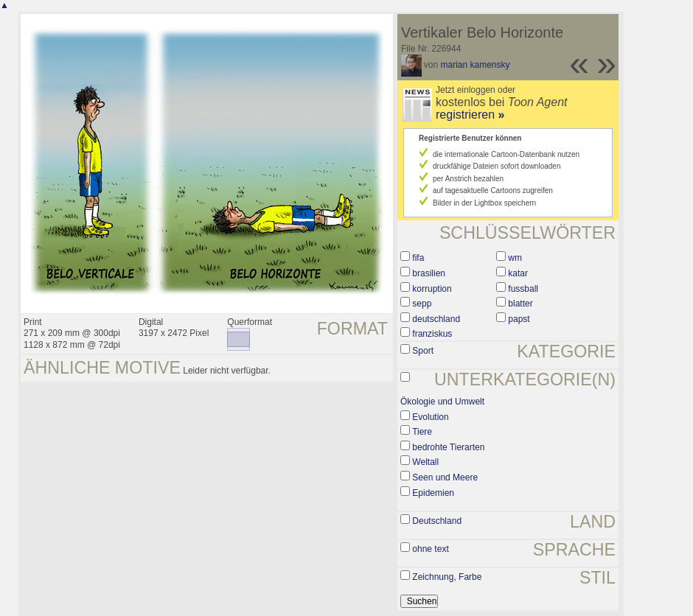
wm (515, 258)
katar (518, 273)
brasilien (429, 273)
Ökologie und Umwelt (442, 402)
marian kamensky (476, 65)
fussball (523, 289)
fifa (418, 258)
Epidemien (433, 493)
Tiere (422, 432)
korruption (432, 289)
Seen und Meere (445, 477)
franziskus (432, 334)
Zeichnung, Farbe (447, 577)
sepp (422, 304)
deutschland (436, 319)
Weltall (425, 462)
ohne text (430, 549)
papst (519, 319)
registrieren (470, 115)
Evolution (430, 417)
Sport (423, 351)
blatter (520, 304)
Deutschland (437, 521)
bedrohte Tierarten (448, 447)
